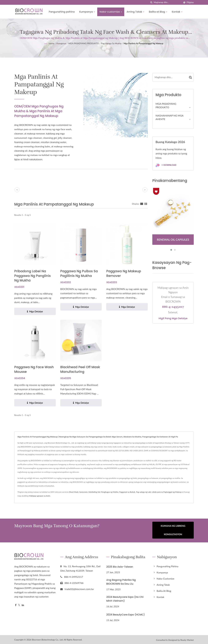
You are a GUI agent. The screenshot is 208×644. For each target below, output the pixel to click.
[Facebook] (16, 604)
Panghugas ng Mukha (110, 492)
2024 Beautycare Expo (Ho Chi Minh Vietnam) (125, 598)
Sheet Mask (74, 492)
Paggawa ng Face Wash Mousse (34, 369)
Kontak (177, 12)
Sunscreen (83, 492)
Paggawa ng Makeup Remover (124, 273)
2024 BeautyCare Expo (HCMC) (126, 614)
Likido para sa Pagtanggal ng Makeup (167, 492)
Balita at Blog (158, 12)
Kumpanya (87, 12)
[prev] (17, 190)
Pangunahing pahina (62, 12)
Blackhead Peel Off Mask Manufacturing (80, 369)
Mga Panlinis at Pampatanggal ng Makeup (143, 43)
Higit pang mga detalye (173, 318)
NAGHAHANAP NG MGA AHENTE (169, 117)
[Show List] (146, 204)
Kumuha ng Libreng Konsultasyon (173, 530)
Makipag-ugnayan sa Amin (40, 496)
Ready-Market (187, 639)
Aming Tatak (135, 12)
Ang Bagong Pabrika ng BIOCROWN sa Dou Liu (121, 581)
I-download (166, 165)
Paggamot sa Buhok (127, 492)
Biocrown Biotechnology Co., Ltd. (48, 639)
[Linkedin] (23, 604)
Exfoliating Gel (94, 492)
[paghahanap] (151, 2)
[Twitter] (19, 604)
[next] (145, 190)
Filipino (190, 2)
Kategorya (61, 43)
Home (51, 43)
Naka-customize (111, 12)
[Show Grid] (142, 204)
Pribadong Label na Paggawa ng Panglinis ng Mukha (32, 276)
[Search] (167, 2)
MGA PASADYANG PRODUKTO (84, 43)
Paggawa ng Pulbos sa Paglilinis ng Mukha (79, 273)
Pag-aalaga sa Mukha (111, 43)
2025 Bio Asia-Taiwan (120, 566)
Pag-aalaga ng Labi (143, 492)
